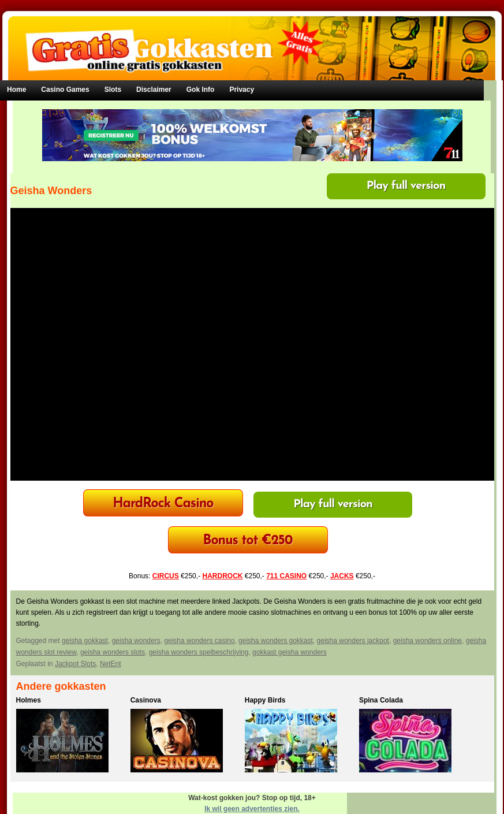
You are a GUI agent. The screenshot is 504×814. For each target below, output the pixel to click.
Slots (113, 90)
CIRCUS (166, 576)
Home (16, 90)
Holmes (29, 700)
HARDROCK (222, 576)
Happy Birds (265, 700)
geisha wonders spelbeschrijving (199, 652)
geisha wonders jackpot (353, 641)
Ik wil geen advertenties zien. (252, 809)
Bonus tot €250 (248, 541)
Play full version (406, 186)
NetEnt (111, 664)
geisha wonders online (428, 641)
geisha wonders (136, 641)
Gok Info (201, 90)
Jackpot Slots (75, 664)
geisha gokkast (85, 641)
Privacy (242, 90)
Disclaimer (154, 90)
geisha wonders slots (113, 652)
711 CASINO (286, 576)
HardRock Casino (163, 504)
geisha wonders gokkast (276, 641)
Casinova (146, 700)
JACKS (342, 576)
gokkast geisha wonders (290, 652)
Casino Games (65, 90)
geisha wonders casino (199, 641)
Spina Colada (381, 700)
